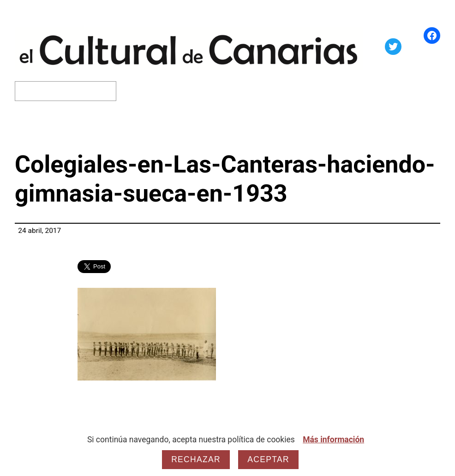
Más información (333, 440)
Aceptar (268, 459)
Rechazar (196, 459)
